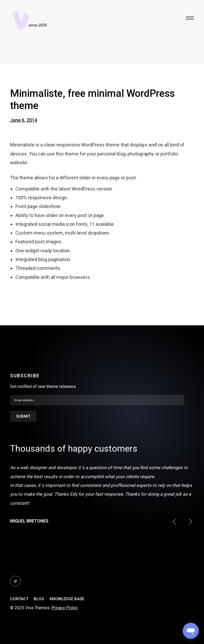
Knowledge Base (67, 599)
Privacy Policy (65, 608)
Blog (39, 599)
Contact (19, 599)
